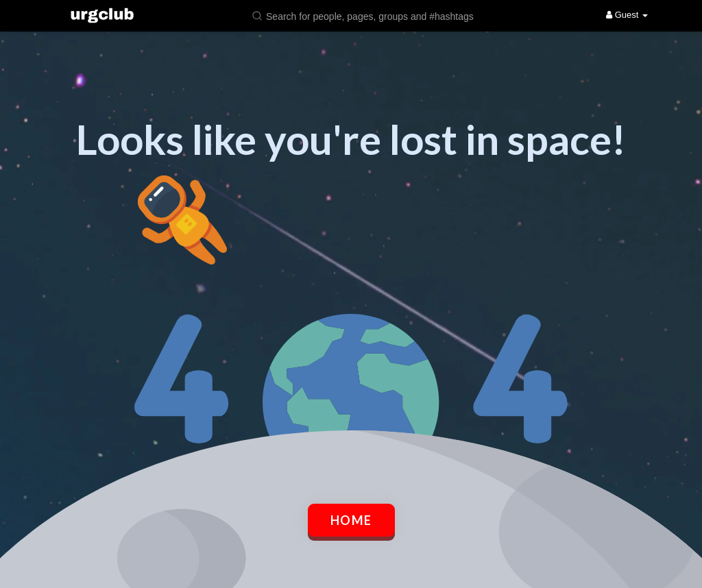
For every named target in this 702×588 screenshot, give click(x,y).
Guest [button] (627, 15)
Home (351, 520)
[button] (372, 15)
